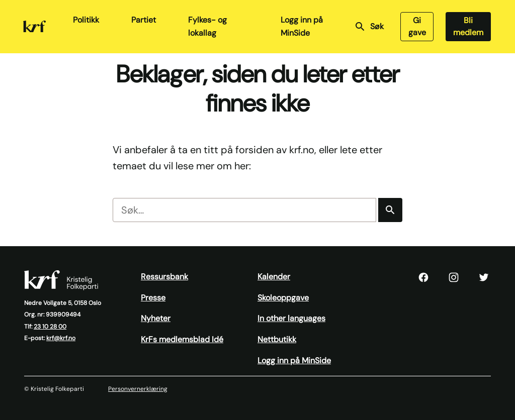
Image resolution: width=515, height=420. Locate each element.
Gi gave (417, 26)
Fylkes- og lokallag (207, 26)
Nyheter (156, 318)
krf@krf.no (61, 338)
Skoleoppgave (283, 298)
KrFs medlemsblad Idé (182, 339)
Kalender (274, 277)
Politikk (86, 20)
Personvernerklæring (138, 389)
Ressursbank (164, 277)
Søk (369, 27)
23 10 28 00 (50, 327)
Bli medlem (468, 26)
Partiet (144, 20)
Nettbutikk (277, 339)
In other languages (291, 318)
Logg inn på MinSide (302, 26)
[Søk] (390, 210)
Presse (153, 298)
